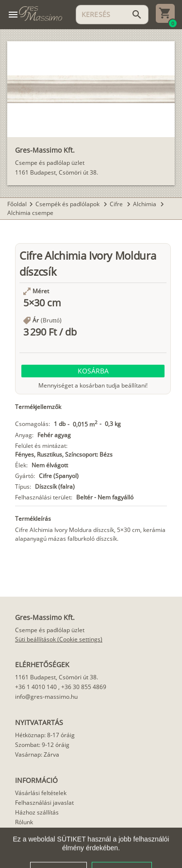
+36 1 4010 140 (36, 687)
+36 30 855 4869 (84, 687)
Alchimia (145, 204)
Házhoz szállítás (37, 812)
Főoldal (17, 204)
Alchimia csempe (30, 213)
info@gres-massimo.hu (46, 697)
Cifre (117, 204)
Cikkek (24, 832)
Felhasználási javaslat (44, 803)
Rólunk (24, 822)
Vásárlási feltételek (41, 793)
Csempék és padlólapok (68, 204)
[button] (93, 371)
